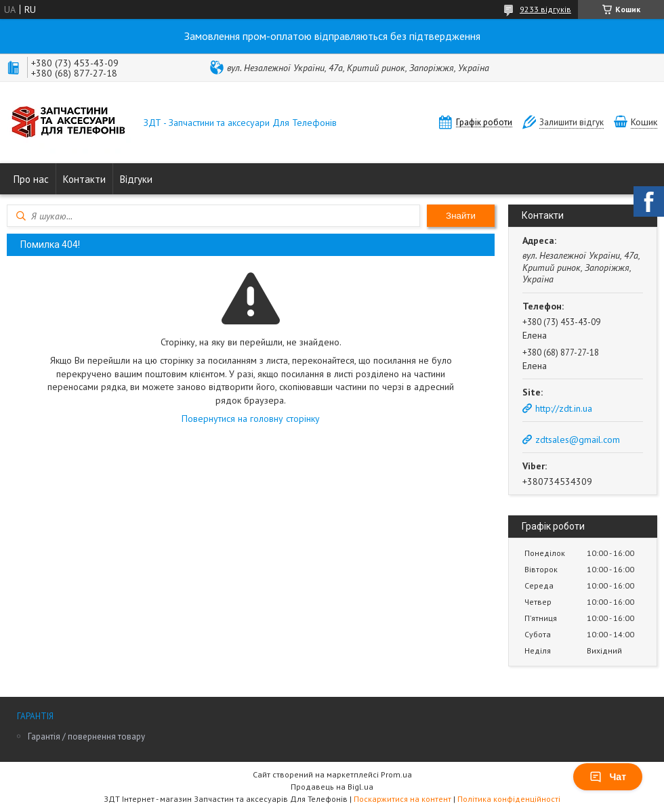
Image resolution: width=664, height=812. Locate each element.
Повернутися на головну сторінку (251, 419)
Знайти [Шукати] (461, 216)
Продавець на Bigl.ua (332, 787)
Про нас (31, 179)
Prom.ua (396, 774)
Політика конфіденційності (509, 799)
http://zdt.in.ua (564, 408)
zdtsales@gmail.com (578, 440)
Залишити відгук (572, 122)
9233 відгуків (545, 9)
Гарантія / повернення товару (86, 736)
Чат (608, 777)
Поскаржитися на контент (402, 799)
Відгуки (136, 179)
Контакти (84, 179)
